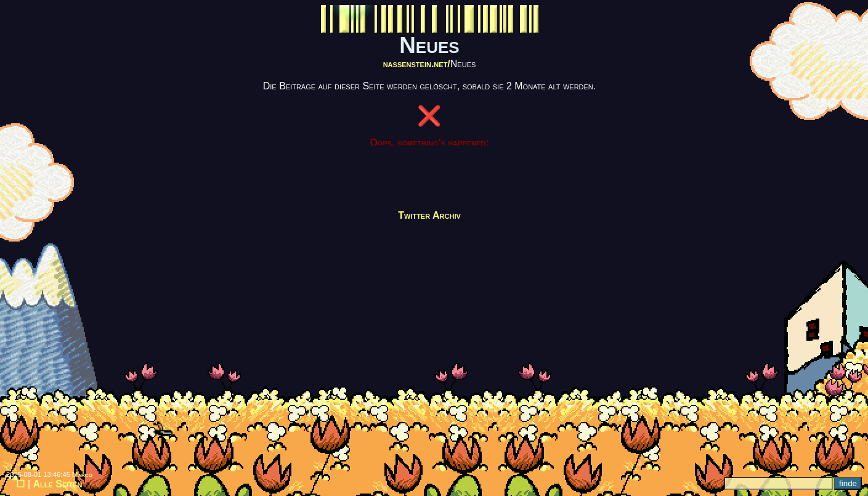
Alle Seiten (58, 484)
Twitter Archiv (429, 215)
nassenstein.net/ (417, 64)
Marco (82, 474)
